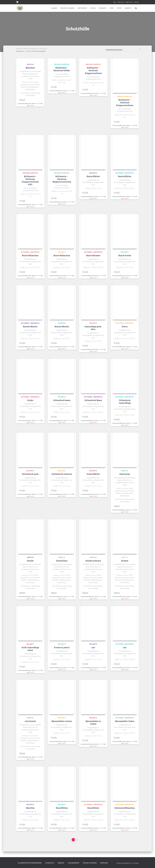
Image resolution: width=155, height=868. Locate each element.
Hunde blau (62, 562)
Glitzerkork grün (30, 475)
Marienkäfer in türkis (93, 725)
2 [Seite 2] (77, 842)
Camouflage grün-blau (93, 329)
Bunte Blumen (93, 256)
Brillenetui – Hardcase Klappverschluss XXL (30, 181)
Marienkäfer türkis (125, 723)
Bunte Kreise (125, 256)
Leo (93, 649)
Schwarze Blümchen (125, 810)
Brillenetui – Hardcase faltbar (62, 69)
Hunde (30, 562)
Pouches (93, 8)
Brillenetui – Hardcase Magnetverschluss (62, 179)
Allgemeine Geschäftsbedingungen (30, 863)
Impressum (104, 863)
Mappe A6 (30, 64)
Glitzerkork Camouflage (125, 403)
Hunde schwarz (93, 562)
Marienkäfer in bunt (62, 723)
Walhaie (54, 8)
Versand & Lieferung (90, 863)
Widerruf (61, 863)
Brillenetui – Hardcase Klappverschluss (93, 70)
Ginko (30, 401)
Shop (115, 2)
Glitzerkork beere (62, 401)
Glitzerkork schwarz (62, 475)
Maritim (30, 810)
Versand (32, 106)
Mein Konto (121, 2)
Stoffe (119, 8)
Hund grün (125, 475)
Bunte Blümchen (30, 256)
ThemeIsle (135, 863)
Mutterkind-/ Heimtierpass (125, 173)
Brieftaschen (82, 8)
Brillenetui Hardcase (62, 64)
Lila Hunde (30, 723)
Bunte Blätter (93, 177)
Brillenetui (93, 173)
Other (112, 8)
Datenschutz (50, 863)
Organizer (103, 8)
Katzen (125, 562)
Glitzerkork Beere (93, 401)
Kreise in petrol (62, 649)
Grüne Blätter (93, 475)
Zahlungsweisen (73, 863)
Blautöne (30, 68)
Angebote (128, 8)
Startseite (19, 49)
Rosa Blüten (62, 810)
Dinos (125, 327)
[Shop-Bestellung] (122, 50)
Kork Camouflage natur (30, 651)
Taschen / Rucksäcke (67, 8)
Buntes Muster (30, 327)
